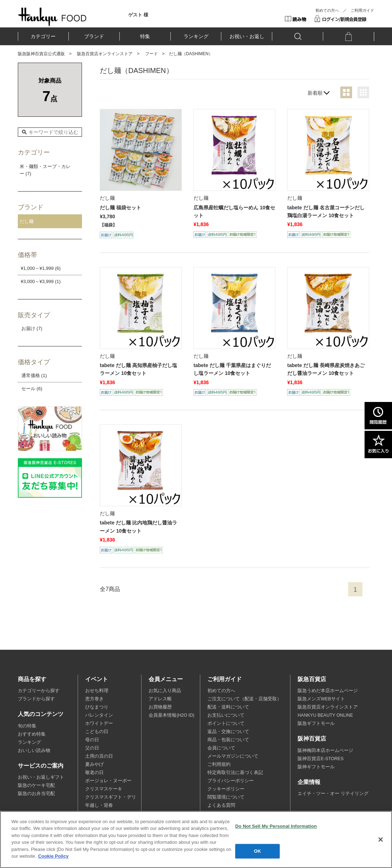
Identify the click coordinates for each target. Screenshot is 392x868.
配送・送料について (228, 707)
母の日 (92, 740)
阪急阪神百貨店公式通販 (41, 54)
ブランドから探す (36, 699)
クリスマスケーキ (104, 789)
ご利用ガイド (362, 10)
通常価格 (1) (34, 375)
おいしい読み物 (34, 751)
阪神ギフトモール (316, 767)
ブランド (94, 36)
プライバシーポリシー (231, 781)
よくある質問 (221, 805)
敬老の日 (94, 773)
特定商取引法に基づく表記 (235, 773)
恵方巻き (94, 699)
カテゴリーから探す (39, 691)
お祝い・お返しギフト (41, 777)
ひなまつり (97, 707)
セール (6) (32, 389)
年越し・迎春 (99, 805)
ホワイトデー (99, 723)
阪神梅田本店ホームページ (325, 751)
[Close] (381, 840)
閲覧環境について (226, 797)
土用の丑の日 (99, 756)
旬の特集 (27, 726)
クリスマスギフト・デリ (111, 797)
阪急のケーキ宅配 (36, 785)
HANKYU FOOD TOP (52, 17)
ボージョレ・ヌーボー (108, 781)
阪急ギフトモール (316, 723)
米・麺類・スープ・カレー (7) (45, 170)
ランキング (196, 36)
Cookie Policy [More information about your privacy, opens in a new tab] (53, 856)
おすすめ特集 (32, 734)
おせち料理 (97, 691)
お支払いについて (226, 715)
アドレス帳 (160, 699)
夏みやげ (94, 764)
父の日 (92, 748)
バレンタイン (99, 715)
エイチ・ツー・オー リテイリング (333, 794)
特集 (145, 36)
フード (151, 54)
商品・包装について (228, 740)
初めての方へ (327, 10)
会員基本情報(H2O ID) (171, 715)
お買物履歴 (160, 707)
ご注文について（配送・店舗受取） (244, 699)
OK (258, 851)
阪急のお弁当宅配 (36, 794)
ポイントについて (226, 723)
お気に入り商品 (165, 691)
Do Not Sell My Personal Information (276, 826)
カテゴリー (43, 36)
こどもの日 (97, 732)
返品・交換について (228, 732)
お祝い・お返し (247, 36)
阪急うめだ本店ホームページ (328, 691)
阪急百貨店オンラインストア (105, 54)
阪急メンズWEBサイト (321, 699)
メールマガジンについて (233, 756)
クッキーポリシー (226, 789)
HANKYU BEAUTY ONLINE (325, 715)
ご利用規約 (219, 764)
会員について (221, 748)
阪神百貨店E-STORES (321, 759)
